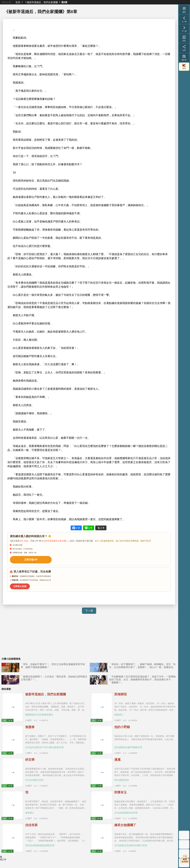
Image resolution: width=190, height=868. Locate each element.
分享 (184, 48)
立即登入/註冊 (19, 585)
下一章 (89, 609)
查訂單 (184, 58)
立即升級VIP (28, 559)
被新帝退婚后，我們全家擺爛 (42, 2)
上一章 (184, 19)
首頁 (18, 2)
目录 (184, 38)
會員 (184, 67)
